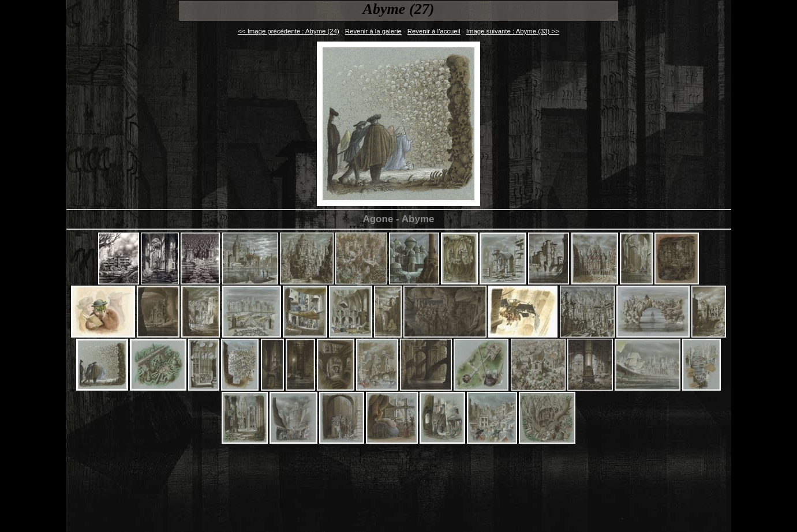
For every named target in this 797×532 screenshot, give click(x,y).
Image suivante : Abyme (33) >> (513, 31)
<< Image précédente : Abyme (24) (289, 31)
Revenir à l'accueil (434, 31)
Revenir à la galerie (373, 31)
